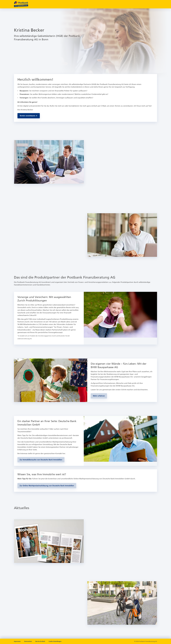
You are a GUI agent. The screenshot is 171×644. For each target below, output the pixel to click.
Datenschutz (28, 641)
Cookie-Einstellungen (55, 641)
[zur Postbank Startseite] (21, 4)
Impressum (17, 641)
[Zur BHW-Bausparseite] (99, 396)
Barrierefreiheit (40, 641)
